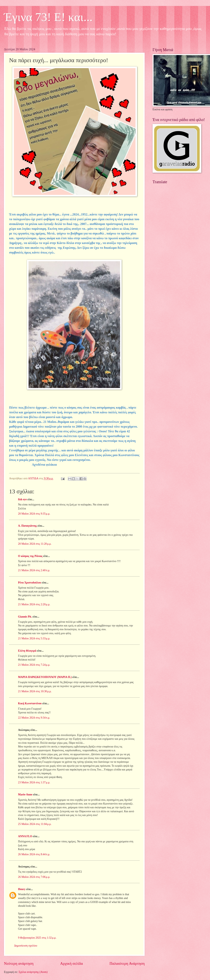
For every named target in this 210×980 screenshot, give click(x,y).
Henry (22, 889)
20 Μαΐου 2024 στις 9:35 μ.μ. (34, 514)
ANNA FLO (25, 836)
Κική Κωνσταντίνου (30, 703)
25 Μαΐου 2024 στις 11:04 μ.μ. (35, 824)
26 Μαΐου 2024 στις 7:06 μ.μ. (34, 877)
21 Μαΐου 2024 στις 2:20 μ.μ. (34, 604)
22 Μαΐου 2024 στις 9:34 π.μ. (34, 718)
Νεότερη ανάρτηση (19, 963)
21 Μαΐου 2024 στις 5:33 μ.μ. (34, 638)
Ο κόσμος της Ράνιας (30, 556)
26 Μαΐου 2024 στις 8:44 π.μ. (34, 854)
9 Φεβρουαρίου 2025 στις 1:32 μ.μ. (37, 938)
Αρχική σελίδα (72, 963)
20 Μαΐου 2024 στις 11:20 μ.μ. (35, 544)
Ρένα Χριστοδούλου (30, 583)
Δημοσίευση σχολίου (26, 946)
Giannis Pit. (25, 617)
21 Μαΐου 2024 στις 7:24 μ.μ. (34, 665)
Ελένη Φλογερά (27, 651)
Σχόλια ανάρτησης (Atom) (33, 972)
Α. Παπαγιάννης (27, 526)
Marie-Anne (25, 795)
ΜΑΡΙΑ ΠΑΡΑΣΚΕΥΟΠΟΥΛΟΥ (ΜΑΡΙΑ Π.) (45, 677)
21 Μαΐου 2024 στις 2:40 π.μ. (34, 570)
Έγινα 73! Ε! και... (48, 17)
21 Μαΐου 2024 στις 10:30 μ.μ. (35, 691)
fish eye (22, 499)
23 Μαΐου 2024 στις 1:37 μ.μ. (34, 782)
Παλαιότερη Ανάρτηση (127, 963)
